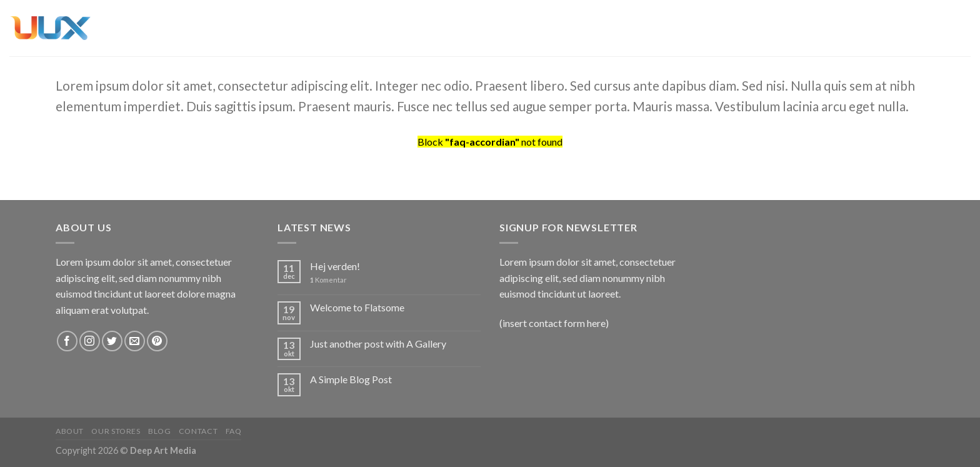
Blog (159, 431)
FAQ (234, 431)
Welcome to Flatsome (357, 307)
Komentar (328, 280)
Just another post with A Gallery (378, 344)
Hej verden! (335, 266)
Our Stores (116, 431)
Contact (198, 431)
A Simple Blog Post (351, 379)
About (70, 431)
